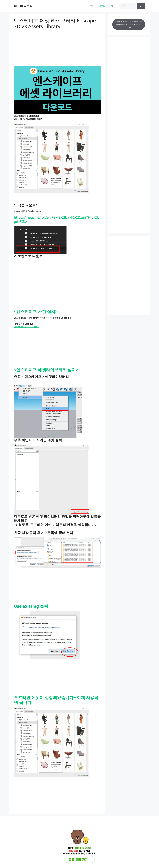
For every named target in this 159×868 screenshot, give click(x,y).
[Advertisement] (57, 46)
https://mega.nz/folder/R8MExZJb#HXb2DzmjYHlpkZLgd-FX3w (56, 219)
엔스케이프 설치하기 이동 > (26, 327)
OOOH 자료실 (23, 6)
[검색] (141, 6)
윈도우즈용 (102, 6)
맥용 (113, 6)
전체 (91, 6)
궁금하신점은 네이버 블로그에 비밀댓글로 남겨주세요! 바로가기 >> (129, 24)
